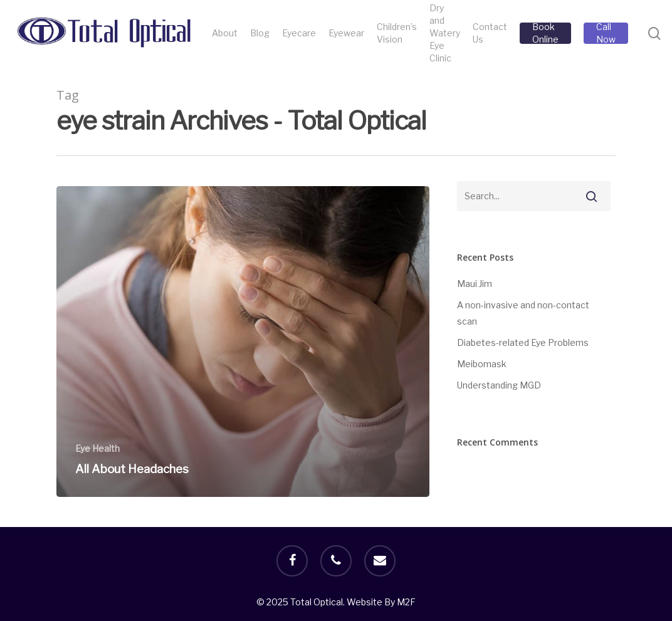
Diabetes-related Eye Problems (523, 342)
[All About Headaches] (243, 342)
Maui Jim (475, 284)
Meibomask (482, 364)
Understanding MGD (499, 385)
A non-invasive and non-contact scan (523, 313)
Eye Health (97, 448)
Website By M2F (381, 602)
